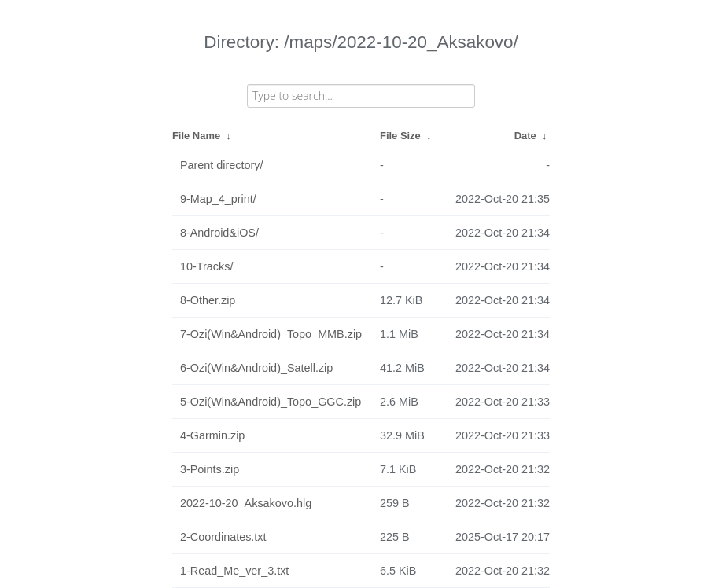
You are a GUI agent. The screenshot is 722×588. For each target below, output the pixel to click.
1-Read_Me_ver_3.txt (234, 571)
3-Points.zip (210, 469)
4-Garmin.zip (212, 435)
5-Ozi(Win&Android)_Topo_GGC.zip (271, 402)
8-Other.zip (208, 300)
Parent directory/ (222, 165)
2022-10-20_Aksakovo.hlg (246, 503)
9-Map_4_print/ (218, 199)
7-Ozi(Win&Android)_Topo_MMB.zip (271, 334)
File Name (196, 136)
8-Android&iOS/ (219, 233)
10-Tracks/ (206, 266)
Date (525, 136)
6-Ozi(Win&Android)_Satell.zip (256, 368)
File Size (400, 136)
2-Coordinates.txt (223, 537)
